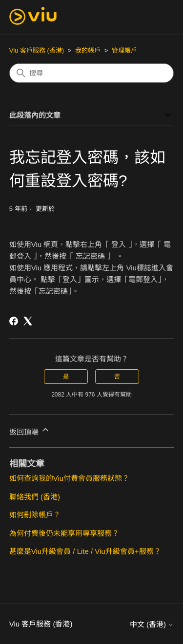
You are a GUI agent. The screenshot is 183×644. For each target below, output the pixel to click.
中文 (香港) (152, 624)
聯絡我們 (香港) (35, 497)
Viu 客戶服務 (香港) (37, 50)
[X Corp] (28, 321)
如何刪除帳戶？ (35, 515)
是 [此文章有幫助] (66, 377)
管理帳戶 (124, 50)
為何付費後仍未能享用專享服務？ (64, 533)
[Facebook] (14, 321)
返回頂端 (30, 430)
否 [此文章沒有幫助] (117, 377)
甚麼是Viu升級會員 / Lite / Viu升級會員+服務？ (85, 551)
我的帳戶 (88, 50)
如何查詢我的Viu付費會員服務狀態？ (69, 478)
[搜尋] (92, 73)
